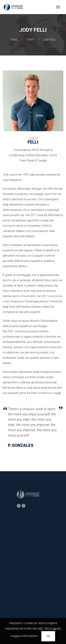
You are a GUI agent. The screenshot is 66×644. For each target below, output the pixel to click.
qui (54, 628)
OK (48, 636)
